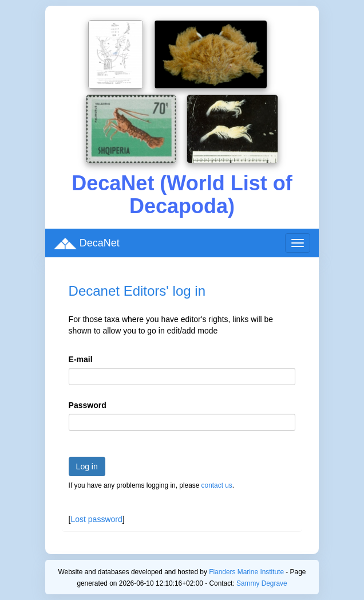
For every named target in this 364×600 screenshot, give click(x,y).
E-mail (81, 359)
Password (88, 405)
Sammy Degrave (262, 583)
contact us (217, 485)
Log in (87, 466)
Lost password (96, 519)
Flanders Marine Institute (246, 572)
